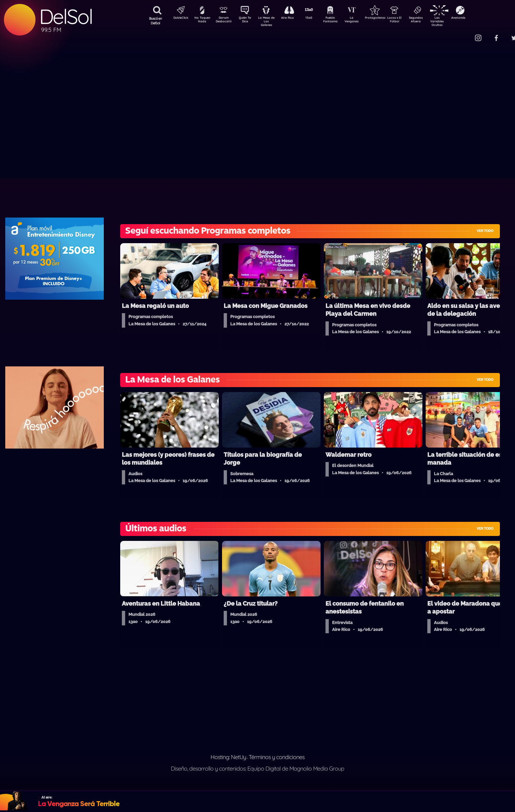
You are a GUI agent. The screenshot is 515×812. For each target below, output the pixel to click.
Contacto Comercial (464, 34)
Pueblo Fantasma (339, 21)
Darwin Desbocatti (224, 21)
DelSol (66, 17)
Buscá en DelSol (156, 21)
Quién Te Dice (247, 21)
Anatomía (477, 18)
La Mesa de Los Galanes (270, 21)
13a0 (316, 18)
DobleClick (178, 18)
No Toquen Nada (201, 21)
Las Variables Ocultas (454, 21)
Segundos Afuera (431, 21)
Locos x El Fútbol (408, 21)
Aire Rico (293, 18)
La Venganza (362, 21)
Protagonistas (385, 18)
